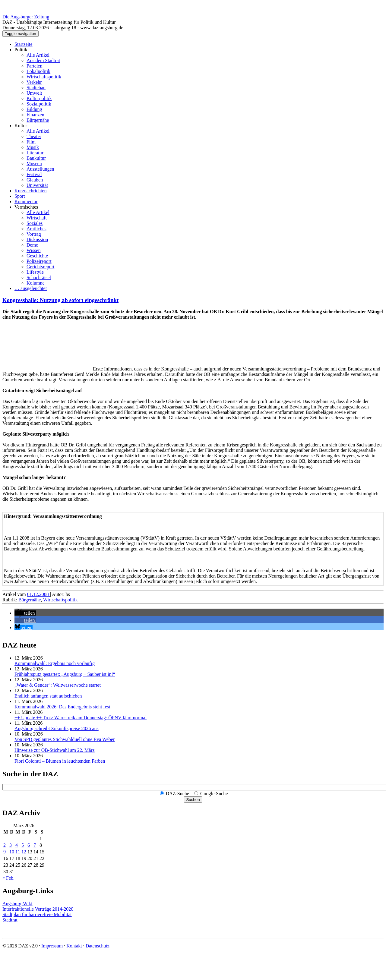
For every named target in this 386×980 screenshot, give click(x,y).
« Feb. (8, 878)
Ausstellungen (40, 169)
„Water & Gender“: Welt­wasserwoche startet (58, 685)
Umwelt (34, 93)
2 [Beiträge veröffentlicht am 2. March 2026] (5, 845)
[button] (25, 613)
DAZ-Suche (177, 794)
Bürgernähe (38, 120)
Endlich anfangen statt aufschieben (48, 696)
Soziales (35, 223)
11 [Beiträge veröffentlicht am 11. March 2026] (18, 852)
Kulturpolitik (39, 98)
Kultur (21, 126)
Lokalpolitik (38, 71)
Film (31, 142)
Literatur (35, 153)
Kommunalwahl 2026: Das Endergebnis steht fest (62, 707)
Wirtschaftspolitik (44, 77)
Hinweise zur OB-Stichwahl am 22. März (55, 750)
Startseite (24, 44)
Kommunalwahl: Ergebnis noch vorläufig (55, 663)
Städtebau (36, 88)
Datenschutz (98, 946)
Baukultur (36, 158)
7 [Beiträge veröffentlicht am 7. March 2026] (35, 845)
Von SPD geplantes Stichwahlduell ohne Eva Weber (65, 739)
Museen (34, 164)
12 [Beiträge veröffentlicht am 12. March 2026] (24, 852)
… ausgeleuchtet (31, 288)
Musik (33, 147)
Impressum (52, 946)
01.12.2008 (39, 594)
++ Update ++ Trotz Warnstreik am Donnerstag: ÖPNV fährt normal (81, 718)
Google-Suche (214, 794)
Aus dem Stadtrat (43, 60)
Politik (21, 50)
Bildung (34, 109)
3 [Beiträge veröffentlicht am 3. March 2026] (11, 845)
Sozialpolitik (39, 104)
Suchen (193, 800)
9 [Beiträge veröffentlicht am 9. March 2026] (5, 852)
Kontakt (74, 946)
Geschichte (37, 256)
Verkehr (34, 82)
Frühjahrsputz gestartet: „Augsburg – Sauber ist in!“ (65, 674)
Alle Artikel (38, 55)
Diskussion (37, 239)
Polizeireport (39, 261)
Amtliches (36, 229)
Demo (32, 245)
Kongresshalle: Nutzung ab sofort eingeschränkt (60, 300)
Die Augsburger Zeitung (26, 17)
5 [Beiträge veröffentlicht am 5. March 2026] (23, 845)
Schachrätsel (39, 277)
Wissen (33, 250)
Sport (20, 196)
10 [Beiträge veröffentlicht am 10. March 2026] (12, 852)
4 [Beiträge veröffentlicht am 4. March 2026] (17, 845)
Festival (34, 174)
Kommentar (26, 202)
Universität (37, 185)
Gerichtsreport (40, 267)
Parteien (34, 66)
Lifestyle (35, 272)
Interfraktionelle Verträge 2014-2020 (38, 909)
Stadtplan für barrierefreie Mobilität (37, 914)
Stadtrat (10, 920)
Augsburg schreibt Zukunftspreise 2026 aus (57, 728)
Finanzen (35, 115)
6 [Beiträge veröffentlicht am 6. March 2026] (29, 845)
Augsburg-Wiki (17, 904)
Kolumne (36, 283)
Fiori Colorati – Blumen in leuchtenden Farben (60, 761)
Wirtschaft (37, 218)
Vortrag (34, 234)
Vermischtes (26, 207)
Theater (34, 136)
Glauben (35, 180)
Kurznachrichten (31, 191)
